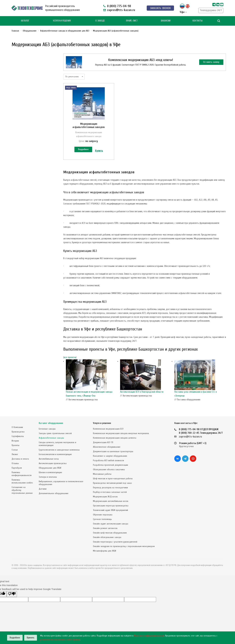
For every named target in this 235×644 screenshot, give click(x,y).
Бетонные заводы (47, 429)
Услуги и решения (102, 423)
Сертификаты (18, 436)
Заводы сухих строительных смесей (55, 433)
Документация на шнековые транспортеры (113, 451)
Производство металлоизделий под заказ (112, 483)
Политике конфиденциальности (149, 636)
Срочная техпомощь (102, 519)
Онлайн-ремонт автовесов (105, 528)
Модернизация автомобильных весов (111, 501)
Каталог (25, 21)
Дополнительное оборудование (54, 493)
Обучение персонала (103, 515)
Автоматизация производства (53, 463)
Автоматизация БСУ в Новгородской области (142, 392)
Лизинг (15, 454)
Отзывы (15, 463)
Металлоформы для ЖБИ (105, 551)
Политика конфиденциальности (22, 474)
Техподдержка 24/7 (211, 10)
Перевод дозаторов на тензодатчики (110, 488)
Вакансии (166, 21)
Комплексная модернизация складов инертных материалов (121, 433)
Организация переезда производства (111, 506)
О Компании (17, 427)
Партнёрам (17, 468)
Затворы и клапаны (48, 477)
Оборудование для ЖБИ (50, 468)
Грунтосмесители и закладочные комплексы (59, 450)
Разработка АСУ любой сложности (108, 460)
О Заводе (100, 21)
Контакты (198, 21)
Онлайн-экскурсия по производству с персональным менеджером (124, 546)
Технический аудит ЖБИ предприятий (110, 510)
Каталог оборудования (51, 423)
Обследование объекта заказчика (109, 469)
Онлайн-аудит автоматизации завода (111, 524)
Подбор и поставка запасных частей (110, 492)
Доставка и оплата (20, 459)
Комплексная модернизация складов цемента (115, 438)
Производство (18, 432)
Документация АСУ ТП (103, 442)
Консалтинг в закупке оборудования (110, 456)
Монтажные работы (102, 474)
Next (224, 381)
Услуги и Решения (62, 21)
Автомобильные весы (49, 459)
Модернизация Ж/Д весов (105, 497)
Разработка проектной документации (110, 465)
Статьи (15, 450)
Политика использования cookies (22, 481)
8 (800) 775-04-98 (119, 6)
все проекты (70, 357)
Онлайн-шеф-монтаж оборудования (110, 533)
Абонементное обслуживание (107, 447)
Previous (65, 381)
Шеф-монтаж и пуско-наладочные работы (113, 479)
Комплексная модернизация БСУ (108, 429)
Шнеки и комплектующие (50, 472)
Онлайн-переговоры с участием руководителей (115, 542)
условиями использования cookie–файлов (60, 640)
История (15, 441)
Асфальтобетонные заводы (51, 438)
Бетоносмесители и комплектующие (55, 454)
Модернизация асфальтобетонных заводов (89, 125)
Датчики (43, 489)
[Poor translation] (12, 594)
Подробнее (83, 149)
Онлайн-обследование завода (107, 537)
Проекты (15, 445)
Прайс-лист (132, 21)
